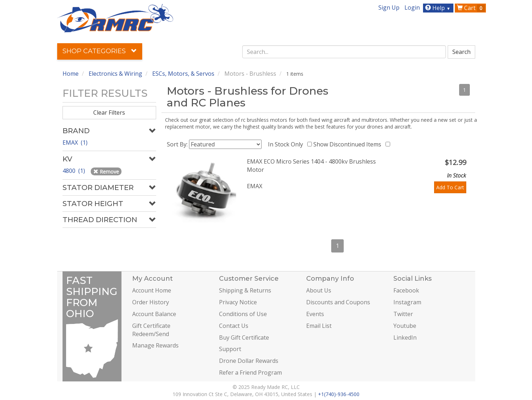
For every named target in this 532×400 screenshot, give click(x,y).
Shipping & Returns (245, 290)
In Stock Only (287, 144)
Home (71, 74)
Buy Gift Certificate (244, 337)
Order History (151, 302)
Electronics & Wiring (115, 74)
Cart (471, 8)
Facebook (406, 290)
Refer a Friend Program (250, 372)
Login (412, 7)
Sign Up (389, 7)
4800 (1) (74, 171)
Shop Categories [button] (100, 51)
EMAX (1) (75, 142)
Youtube (405, 326)
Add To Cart (450, 187)
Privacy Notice (238, 302)
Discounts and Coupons (338, 302)
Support (230, 349)
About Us (319, 290)
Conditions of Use (243, 314)
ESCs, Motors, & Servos (183, 74)
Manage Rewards (155, 345)
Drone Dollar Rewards (249, 361)
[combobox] (344, 52)
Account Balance (154, 314)
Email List (319, 326)
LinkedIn (405, 337)
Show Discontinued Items (349, 144)
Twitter (403, 314)
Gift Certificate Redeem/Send (151, 330)
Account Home (152, 290)
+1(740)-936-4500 (339, 394)
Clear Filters (109, 112)
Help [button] (439, 8)
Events (315, 314)
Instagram (407, 302)
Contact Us (234, 326)
